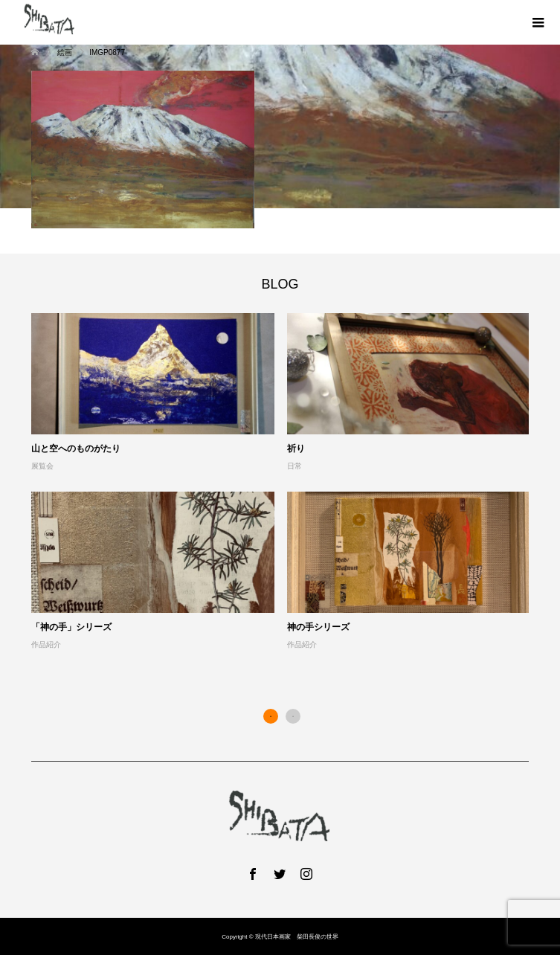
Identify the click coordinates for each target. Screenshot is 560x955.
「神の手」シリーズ (71, 627)
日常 (295, 466)
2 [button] (293, 716)
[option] (287, 482)
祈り (296, 448)
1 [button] (271, 716)
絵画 (65, 52)
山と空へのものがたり (76, 448)
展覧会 (42, 466)
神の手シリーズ (318, 627)
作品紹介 (46, 644)
